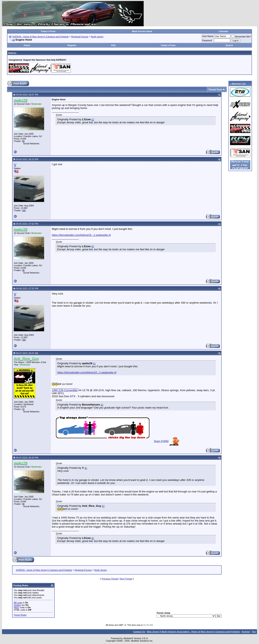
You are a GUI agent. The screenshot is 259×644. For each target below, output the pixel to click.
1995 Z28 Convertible (65, 390)
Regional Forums (80, 37)
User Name (208, 36)
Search (229, 45)
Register (72, 45)
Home (27, 45)
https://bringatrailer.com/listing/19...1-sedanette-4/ (81, 235)
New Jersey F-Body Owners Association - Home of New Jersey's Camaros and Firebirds (193, 632)
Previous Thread (110, 579)
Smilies (17, 605)
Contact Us (139, 632)
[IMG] (16, 607)
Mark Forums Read (142, 31)
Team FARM (161, 441)
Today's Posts (48, 31)
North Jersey (97, 37)
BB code (18, 603)
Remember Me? (241, 37)
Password (207, 40)
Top (254, 632)
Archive (246, 632)
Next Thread (126, 579)
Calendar (223, 31)
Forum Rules (20, 615)
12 (24, 210)
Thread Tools (215, 90)
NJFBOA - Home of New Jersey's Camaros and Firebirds (41, 37)
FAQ (113, 45)
